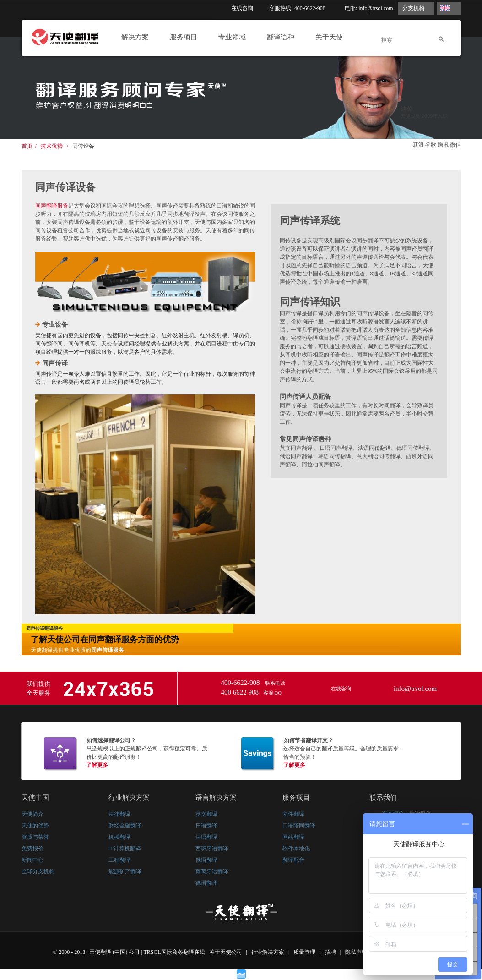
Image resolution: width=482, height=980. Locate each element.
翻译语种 (283, 37)
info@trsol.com (376, 8)
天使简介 (32, 814)
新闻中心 (32, 860)
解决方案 (138, 37)
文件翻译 (293, 814)
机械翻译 (119, 837)
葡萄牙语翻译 (212, 871)
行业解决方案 (129, 798)
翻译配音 (293, 860)
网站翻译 (293, 837)
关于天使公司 (226, 952)
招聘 (331, 952)
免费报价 (32, 849)
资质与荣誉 (35, 837)
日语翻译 (206, 826)
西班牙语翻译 (212, 849)
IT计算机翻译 (125, 849)
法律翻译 (119, 814)
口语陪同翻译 (299, 826)
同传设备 (83, 146)
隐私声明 (357, 952)
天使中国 (35, 798)
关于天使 (332, 37)
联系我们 (383, 798)
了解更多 (97, 765)
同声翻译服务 (52, 206)
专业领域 (235, 37)
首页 (27, 146)
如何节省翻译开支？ (309, 740)
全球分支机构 (38, 871)
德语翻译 (206, 883)
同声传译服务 (108, 650)
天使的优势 (35, 826)
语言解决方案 (216, 798)
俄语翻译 (206, 860)
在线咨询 (242, 8)
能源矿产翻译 (125, 871)
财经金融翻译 (125, 826)
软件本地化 (296, 849)
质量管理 (305, 952)
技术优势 (52, 146)
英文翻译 (206, 814)
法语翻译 (206, 837)
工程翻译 (119, 860)
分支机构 (413, 8)
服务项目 (186, 37)
